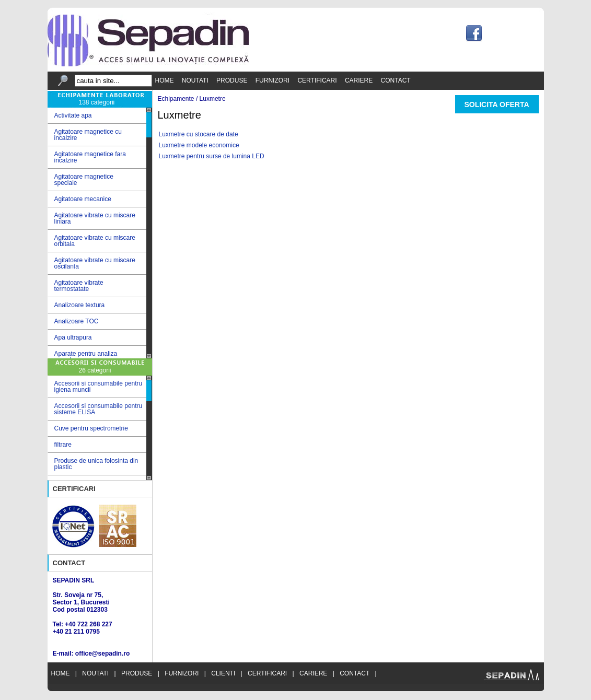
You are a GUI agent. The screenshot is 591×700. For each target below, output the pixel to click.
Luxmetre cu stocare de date (199, 134)
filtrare (63, 445)
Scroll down (149, 356)
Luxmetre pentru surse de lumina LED (212, 156)
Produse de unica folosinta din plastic (96, 464)
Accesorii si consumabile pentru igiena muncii (98, 387)
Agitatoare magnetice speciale (97, 180)
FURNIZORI (273, 80)
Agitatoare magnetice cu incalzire (97, 135)
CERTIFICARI (317, 80)
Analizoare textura (97, 305)
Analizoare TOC (97, 322)
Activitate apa (97, 116)
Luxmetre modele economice (199, 145)
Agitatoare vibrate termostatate (97, 286)
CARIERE (359, 80)
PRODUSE (232, 80)
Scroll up (149, 110)
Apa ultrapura (97, 338)
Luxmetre (213, 99)
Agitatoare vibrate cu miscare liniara (97, 218)
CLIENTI (223, 673)
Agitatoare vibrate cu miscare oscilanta (97, 263)
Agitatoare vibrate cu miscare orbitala (97, 241)
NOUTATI (195, 80)
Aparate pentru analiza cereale (97, 357)
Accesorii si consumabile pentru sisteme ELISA (98, 409)
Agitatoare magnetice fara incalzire (97, 157)
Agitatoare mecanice (97, 199)
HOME (165, 80)
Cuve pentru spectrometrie (91, 428)
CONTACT (396, 80)
